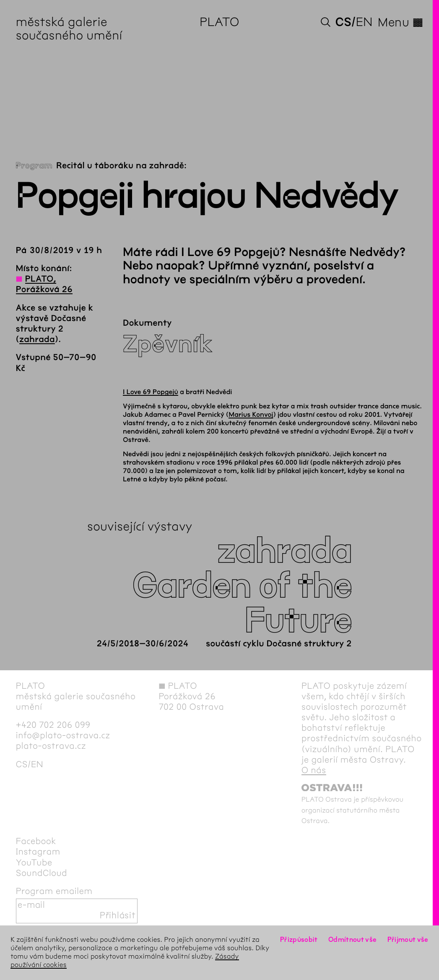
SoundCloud (42, 873)
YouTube (34, 863)
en (364, 23)
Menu (400, 23)
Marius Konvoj (251, 415)
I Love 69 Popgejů (151, 392)
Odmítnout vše (353, 940)
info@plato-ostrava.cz (63, 736)
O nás (314, 771)
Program (34, 166)
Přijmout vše (408, 940)
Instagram (38, 852)
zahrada (37, 340)
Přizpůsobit (299, 940)
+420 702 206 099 (53, 725)
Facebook (36, 841)
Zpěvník (168, 344)
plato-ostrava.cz (51, 746)
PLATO (219, 23)
